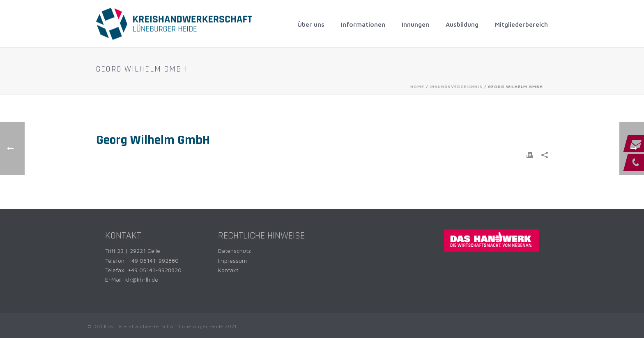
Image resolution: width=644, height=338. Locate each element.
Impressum (232, 260)
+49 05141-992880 (153, 260)
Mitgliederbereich (521, 24)
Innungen (415, 24)
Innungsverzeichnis (456, 86)
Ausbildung (462, 24)
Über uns (311, 24)
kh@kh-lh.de (142, 279)
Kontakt (228, 270)
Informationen (363, 24)
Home (417, 86)
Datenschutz (235, 251)
